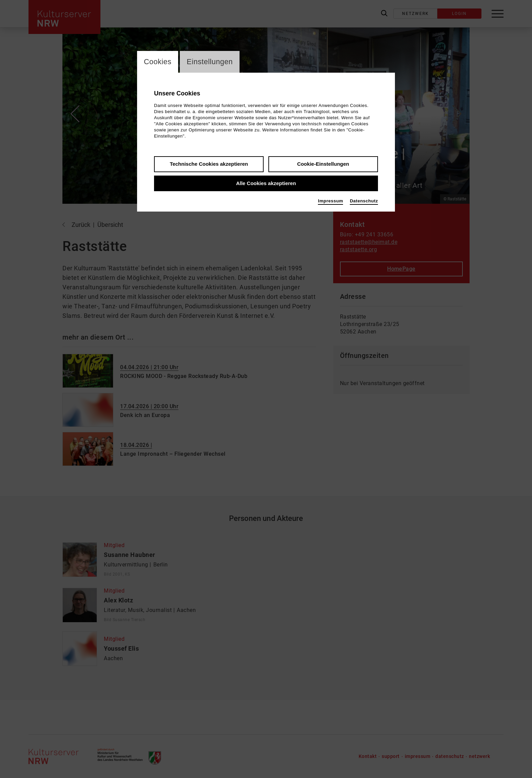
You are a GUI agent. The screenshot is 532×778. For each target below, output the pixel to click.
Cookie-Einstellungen (323, 164)
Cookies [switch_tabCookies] (158, 62)
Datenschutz (364, 201)
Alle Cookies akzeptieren (266, 184)
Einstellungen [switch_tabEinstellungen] (211, 62)
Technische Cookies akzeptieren (209, 164)
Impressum (330, 201)
